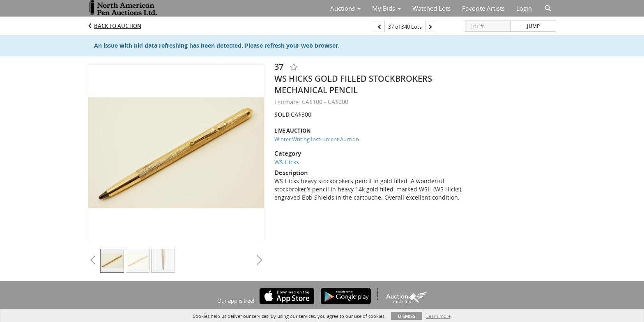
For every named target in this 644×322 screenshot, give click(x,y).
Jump (533, 26)
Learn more (438, 316)
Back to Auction (118, 26)
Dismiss (407, 316)
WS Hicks (287, 162)
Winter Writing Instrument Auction (317, 139)
